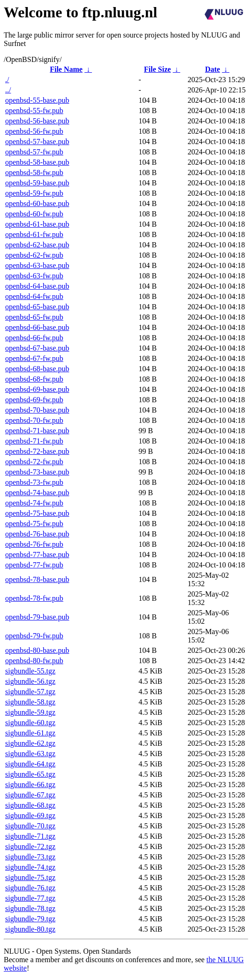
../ (8, 90)
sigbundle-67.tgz (30, 795)
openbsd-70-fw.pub (34, 420)
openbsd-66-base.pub (37, 327)
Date (213, 69)
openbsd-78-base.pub (37, 579)
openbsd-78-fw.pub (34, 598)
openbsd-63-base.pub (37, 265)
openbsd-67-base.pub (37, 348)
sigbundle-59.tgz (30, 712)
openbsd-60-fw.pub (34, 214)
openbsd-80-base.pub (37, 650)
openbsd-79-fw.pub (34, 636)
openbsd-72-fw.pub (34, 462)
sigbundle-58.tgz (30, 702)
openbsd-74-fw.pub (34, 503)
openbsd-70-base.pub (37, 410)
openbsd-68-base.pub (37, 369)
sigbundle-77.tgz (30, 898)
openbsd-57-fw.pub (34, 152)
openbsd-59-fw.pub (34, 193)
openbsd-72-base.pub (37, 451)
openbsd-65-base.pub (37, 307)
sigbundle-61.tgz (30, 733)
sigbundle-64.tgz (30, 764)
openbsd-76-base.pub (37, 534)
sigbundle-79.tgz (30, 919)
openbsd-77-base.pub (37, 555)
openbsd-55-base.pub (37, 100)
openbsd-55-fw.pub (34, 111)
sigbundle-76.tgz (30, 888)
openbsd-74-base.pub (37, 493)
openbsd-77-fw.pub (34, 565)
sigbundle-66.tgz (30, 785)
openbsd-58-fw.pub (34, 172)
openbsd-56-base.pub (37, 121)
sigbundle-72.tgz (30, 846)
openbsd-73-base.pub (37, 472)
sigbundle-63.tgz (30, 754)
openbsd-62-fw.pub (34, 255)
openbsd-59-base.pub (37, 183)
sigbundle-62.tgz (30, 743)
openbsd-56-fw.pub (34, 131)
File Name (66, 69)
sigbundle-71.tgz (30, 836)
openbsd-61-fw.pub (34, 234)
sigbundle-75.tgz (30, 877)
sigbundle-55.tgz (30, 671)
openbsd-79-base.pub (37, 617)
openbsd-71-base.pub (37, 431)
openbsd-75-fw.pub (34, 524)
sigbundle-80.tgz (30, 929)
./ (7, 80)
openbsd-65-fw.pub (34, 317)
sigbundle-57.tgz (30, 692)
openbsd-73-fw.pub (34, 482)
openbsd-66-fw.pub (34, 338)
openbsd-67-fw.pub (34, 358)
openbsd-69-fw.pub (34, 400)
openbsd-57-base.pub (37, 142)
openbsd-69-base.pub (37, 389)
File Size (157, 69)
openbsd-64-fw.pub (34, 296)
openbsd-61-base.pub (37, 224)
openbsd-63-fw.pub (34, 276)
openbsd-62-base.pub (37, 245)
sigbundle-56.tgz (30, 681)
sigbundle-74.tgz (30, 867)
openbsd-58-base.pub (37, 162)
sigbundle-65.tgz (30, 774)
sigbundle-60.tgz (30, 723)
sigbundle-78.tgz (30, 908)
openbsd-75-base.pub (37, 513)
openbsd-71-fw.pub (34, 441)
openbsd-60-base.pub (37, 203)
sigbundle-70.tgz (30, 826)
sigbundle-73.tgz (30, 857)
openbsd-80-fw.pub (34, 661)
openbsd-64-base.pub (37, 286)
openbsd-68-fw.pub (34, 379)
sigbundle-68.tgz (30, 805)
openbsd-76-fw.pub (34, 544)
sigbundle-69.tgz (30, 815)
